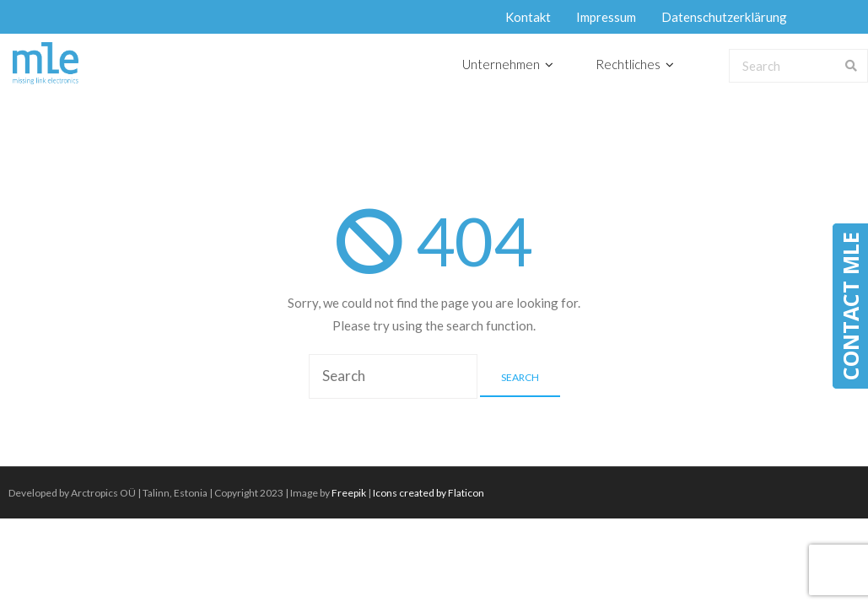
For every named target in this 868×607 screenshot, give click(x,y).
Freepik (349, 493)
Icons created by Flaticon (429, 493)
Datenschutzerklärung (724, 17)
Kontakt (528, 17)
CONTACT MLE (850, 306)
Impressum (606, 17)
